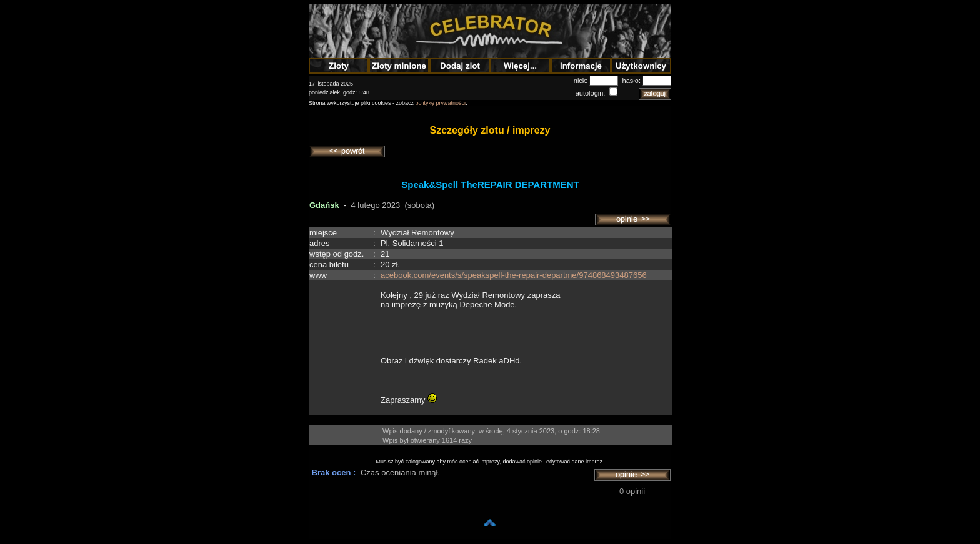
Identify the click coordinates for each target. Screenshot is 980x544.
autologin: (592, 93)
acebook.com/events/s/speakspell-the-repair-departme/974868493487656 (514, 275)
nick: (582, 81)
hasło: (632, 81)
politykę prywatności (441, 103)
